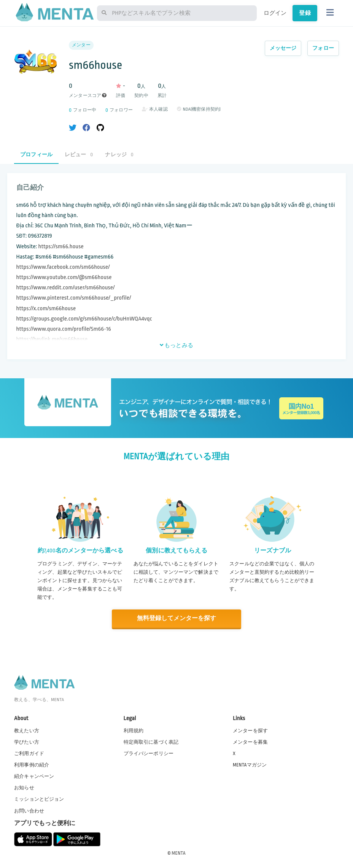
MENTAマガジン (250, 765)
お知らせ (24, 787)
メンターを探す (250, 730)
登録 (305, 13)
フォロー (323, 48)
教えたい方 (27, 730)
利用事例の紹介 (32, 765)
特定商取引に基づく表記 (151, 741)
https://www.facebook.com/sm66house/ (63, 267)
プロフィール (36, 155)
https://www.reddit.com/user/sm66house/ (66, 288)
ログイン (275, 13)
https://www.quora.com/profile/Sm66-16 (64, 329)
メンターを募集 (250, 741)
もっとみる (176, 345)
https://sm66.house (61, 247)
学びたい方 (27, 741)
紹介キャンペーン (34, 776)
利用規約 (134, 730)
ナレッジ (119, 155)
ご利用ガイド (29, 753)
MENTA (179, 852)
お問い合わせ (29, 810)
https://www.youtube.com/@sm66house (64, 277)
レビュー (79, 155)
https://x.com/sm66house (46, 309)
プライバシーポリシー (149, 753)
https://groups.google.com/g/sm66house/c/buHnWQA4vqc (84, 319)
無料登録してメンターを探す (176, 618)
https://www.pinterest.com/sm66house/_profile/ (74, 298)
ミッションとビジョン (39, 799)
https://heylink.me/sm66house (52, 339)
